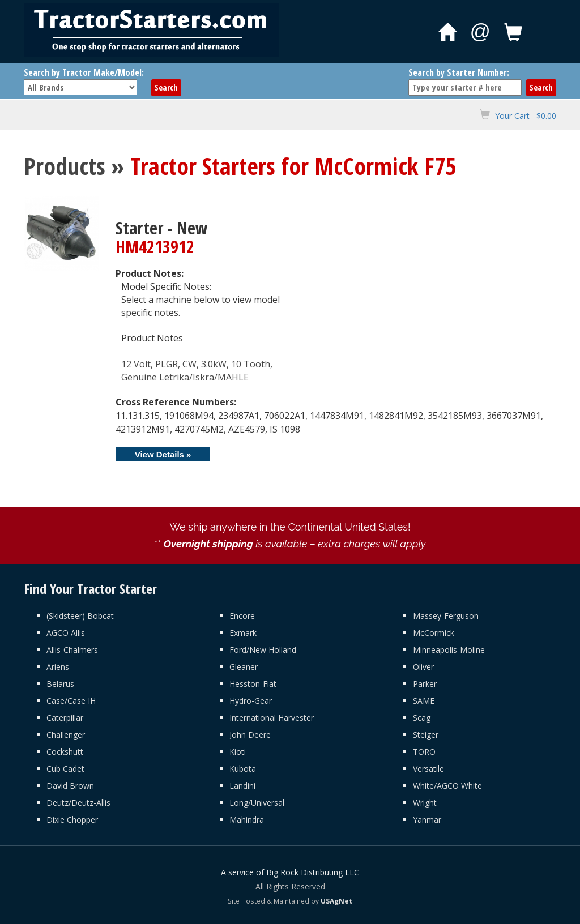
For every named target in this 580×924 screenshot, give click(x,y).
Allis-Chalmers (72, 650)
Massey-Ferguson (446, 616)
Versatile (428, 769)
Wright (425, 803)
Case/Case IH (71, 701)
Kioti (238, 752)
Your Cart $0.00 (526, 116)
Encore (242, 616)
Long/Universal (257, 803)
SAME (424, 701)
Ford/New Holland (263, 650)
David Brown (70, 786)
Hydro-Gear (251, 701)
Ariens (58, 667)
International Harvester (272, 718)
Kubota (243, 769)
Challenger (66, 735)
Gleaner (244, 667)
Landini (242, 786)
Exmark (243, 633)
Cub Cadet (65, 769)
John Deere (250, 735)
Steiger (426, 735)
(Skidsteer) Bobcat (80, 616)
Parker (425, 684)
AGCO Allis (66, 633)
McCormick (434, 633)
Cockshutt (65, 752)
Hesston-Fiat (253, 684)
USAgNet (336, 901)
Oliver (423, 667)
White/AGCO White (447, 786)
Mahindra (247, 820)
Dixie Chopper (72, 820)
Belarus (60, 684)
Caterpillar (65, 718)
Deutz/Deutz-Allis (78, 803)
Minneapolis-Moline (449, 650)
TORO (424, 752)
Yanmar (427, 820)
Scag (422, 718)
